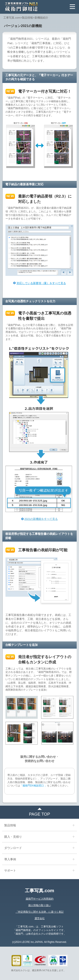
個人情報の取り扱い (40, 905)
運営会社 (40, 918)
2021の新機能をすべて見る (41, 519)
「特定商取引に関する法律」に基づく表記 (40, 912)
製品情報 (27, 18)
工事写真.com (12, 18)
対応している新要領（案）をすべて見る (41, 283)
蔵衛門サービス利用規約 (40, 899)
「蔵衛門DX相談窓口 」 (33, 786)
